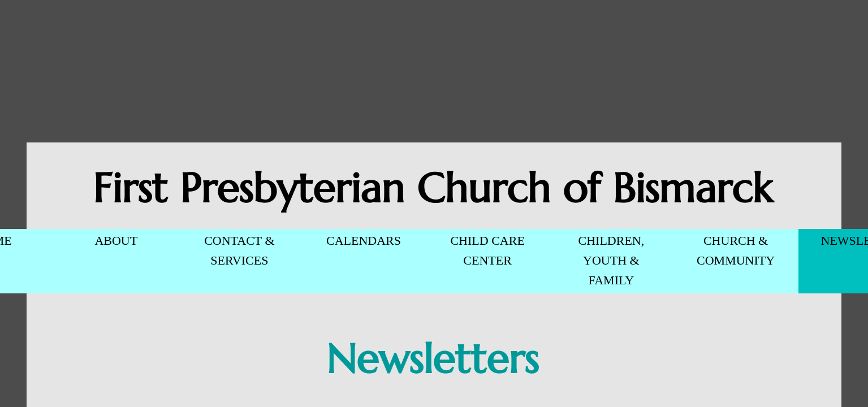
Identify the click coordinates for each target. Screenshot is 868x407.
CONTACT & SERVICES (239, 250)
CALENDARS (364, 241)
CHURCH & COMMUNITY (736, 250)
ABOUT (116, 241)
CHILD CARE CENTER (487, 250)
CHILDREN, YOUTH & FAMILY (612, 260)
